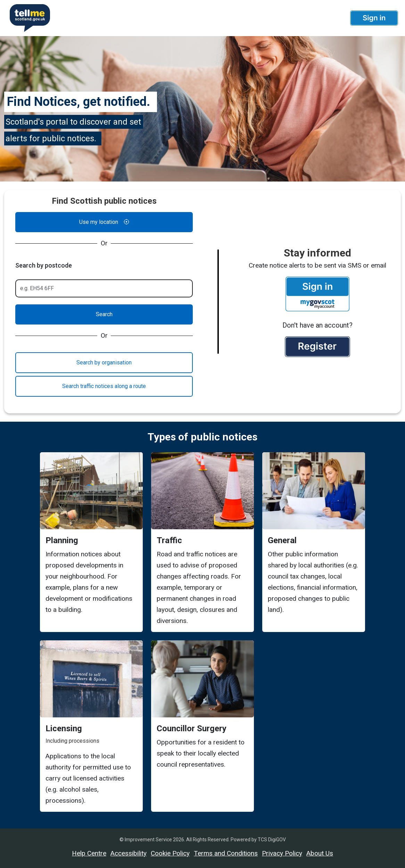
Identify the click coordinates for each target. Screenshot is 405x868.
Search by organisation (104, 363)
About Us (320, 853)
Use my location (104, 222)
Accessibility (129, 853)
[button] (374, 18)
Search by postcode (44, 265)
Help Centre (89, 853)
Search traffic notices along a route (104, 386)
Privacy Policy (282, 853)
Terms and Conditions (226, 853)
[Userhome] (27, 18)
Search (104, 314)
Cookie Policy (170, 853)
